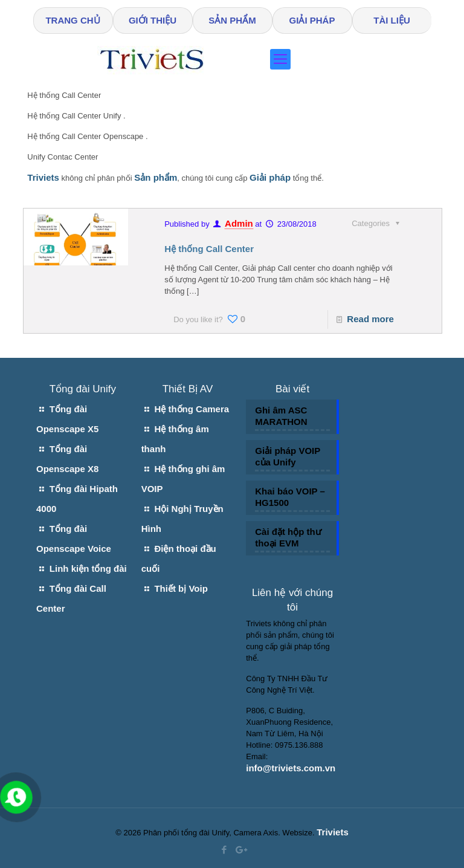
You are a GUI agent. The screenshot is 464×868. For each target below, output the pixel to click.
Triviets (333, 832)
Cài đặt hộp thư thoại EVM (288, 537)
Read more (370, 319)
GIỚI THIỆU (153, 20)
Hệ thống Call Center (209, 249)
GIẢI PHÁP (312, 20)
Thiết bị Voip (181, 588)
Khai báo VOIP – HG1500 (290, 497)
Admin (239, 223)
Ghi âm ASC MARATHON (281, 416)
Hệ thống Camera (192, 409)
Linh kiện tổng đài (88, 568)
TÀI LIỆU (392, 20)
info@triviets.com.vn (291, 768)
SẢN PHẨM (232, 20)
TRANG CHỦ (72, 20)
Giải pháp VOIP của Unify (288, 456)
